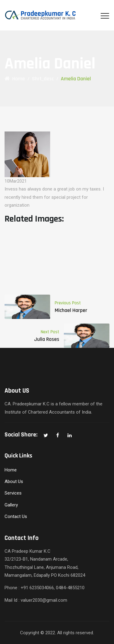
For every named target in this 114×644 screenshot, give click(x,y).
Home (15, 79)
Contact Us (16, 516)
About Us (14, 481)
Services (13, 493)
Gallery (11, 505)
